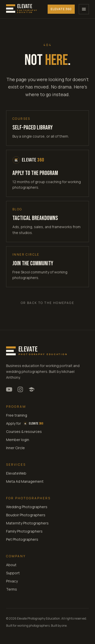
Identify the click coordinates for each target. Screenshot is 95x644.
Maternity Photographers (27, 523)
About (11, 565)
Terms (12, 589)
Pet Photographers (22, 539)
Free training (17, 415)
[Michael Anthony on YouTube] (9, 389)
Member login (18, 440)
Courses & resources (24, 431)
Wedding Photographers (27, 507)
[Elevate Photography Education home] (22, 9)
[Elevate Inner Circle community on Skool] (31, 389)
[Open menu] (84, 9)
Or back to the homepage (48, 303)
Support (13, 573)
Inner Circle (15, 448)
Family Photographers (24, 531)
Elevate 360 (61, 9)
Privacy (12, 581)
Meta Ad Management (25, 481)
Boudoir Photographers (26, 515)
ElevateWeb (16, 473)
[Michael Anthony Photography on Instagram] (20, 389)
